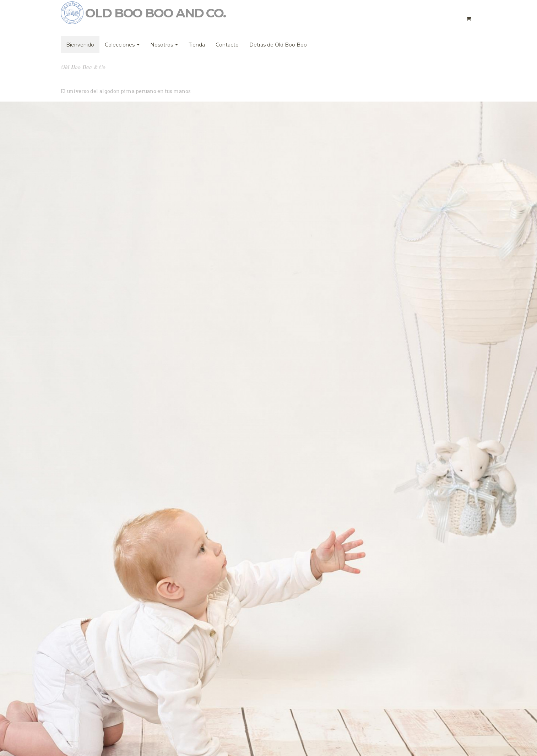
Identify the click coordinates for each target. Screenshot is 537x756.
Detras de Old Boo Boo (278, 45)
